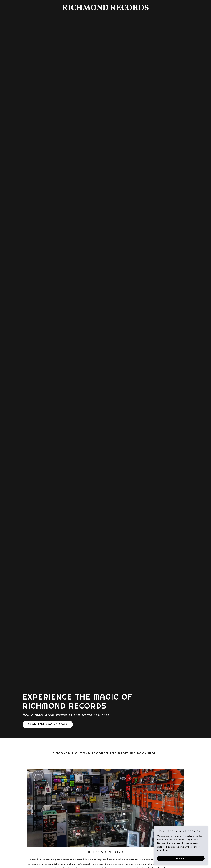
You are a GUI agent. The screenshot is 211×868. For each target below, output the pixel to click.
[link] (105, 10)
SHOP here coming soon (48, 724)
